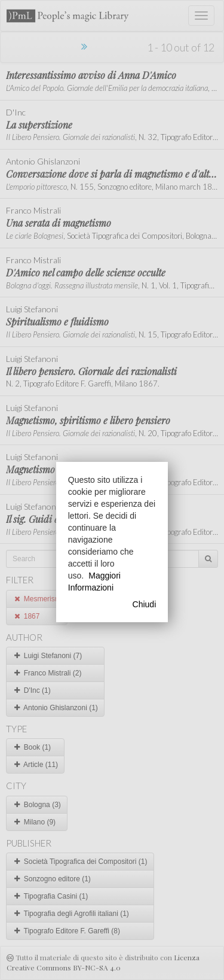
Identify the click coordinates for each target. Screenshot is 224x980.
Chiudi (145, 604)
